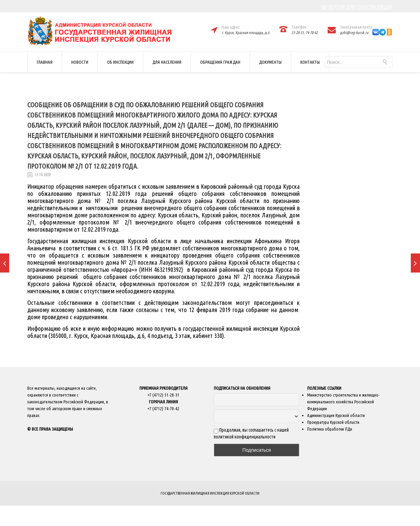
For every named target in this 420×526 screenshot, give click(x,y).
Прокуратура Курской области (333, 422)
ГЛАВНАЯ (45, 62)
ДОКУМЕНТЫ (270, 62)
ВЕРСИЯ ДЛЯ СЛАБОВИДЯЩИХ (357, 7)
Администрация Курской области (336, 415)
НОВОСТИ (80, 62)
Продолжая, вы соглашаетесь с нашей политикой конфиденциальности (251, 433)
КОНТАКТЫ (310, 62)
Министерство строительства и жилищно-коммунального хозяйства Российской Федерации (343, 402)
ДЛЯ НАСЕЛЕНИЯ (167, 62)
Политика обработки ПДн (330, 429)
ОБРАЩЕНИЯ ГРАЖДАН (220, 62)
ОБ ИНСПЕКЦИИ (120, 62)
